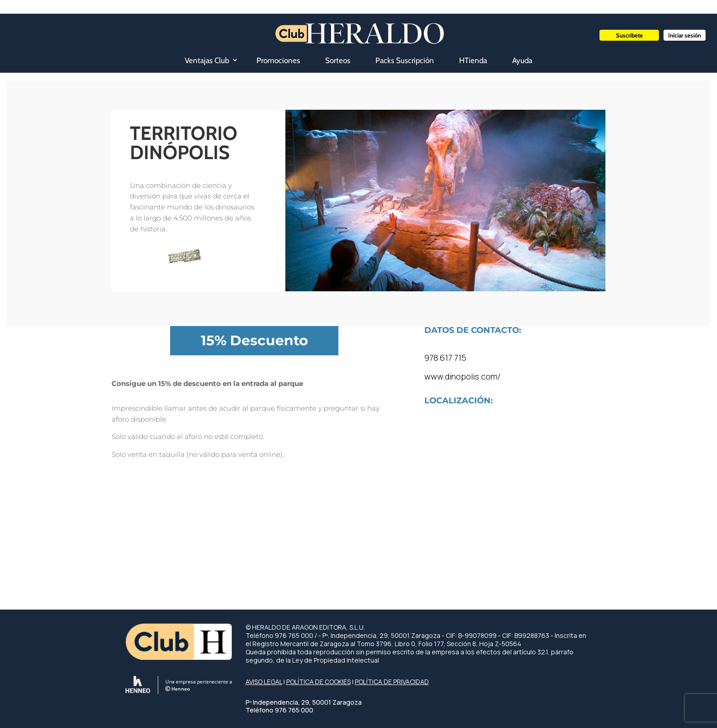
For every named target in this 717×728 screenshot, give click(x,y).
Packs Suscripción (405, 60)
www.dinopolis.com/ (463, 376)
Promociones (278, 60)
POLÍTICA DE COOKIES (318, 682)
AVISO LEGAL (264, 682)
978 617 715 (445, 358)
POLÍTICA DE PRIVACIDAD (392, 682)
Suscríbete (629, 35)
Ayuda (522, 60)
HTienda (473, 60)
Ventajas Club (207, 60)
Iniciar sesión (685, 35)
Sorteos (338, 60)
